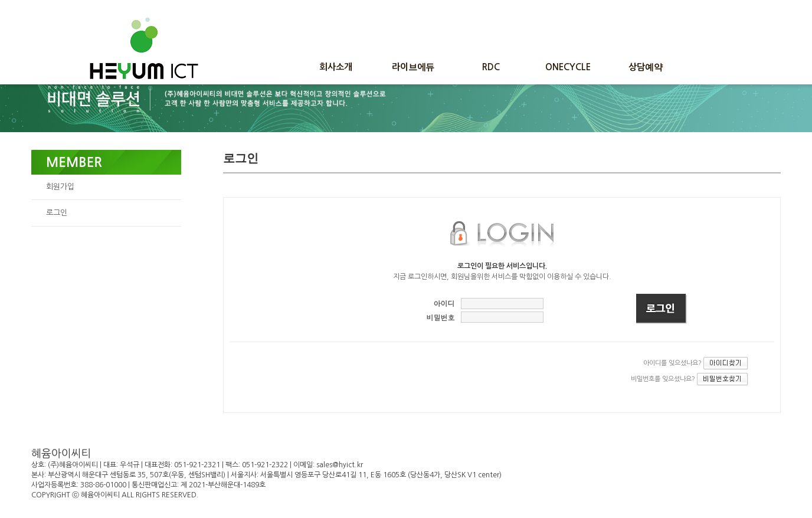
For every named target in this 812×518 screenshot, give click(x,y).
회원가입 (60, 187)
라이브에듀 (413, 67)
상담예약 (646, 67)
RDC (491, 67)
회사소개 (336, 67)
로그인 (57, 213)
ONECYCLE (568, 67)
